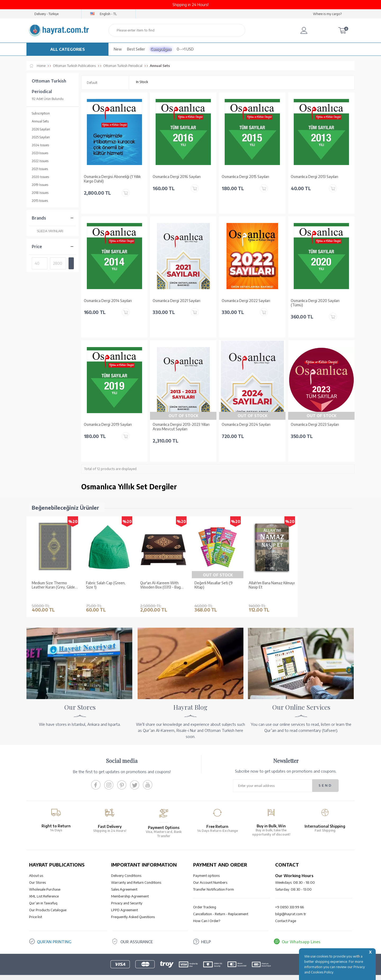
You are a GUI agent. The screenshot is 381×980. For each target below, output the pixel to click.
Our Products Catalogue (48, 902)
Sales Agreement (124, 881)
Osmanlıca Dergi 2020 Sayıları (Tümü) (315, 303)
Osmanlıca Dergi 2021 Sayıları (176, 301)
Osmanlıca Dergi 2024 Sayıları (246, 425)
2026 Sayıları (41, 129)
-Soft (190, 973)
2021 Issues (40, 169)
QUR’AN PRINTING (54, 934)
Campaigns (161, 49)
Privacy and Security (127, 895)
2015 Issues (40, 201)
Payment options (206, 868)
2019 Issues (40, 185)
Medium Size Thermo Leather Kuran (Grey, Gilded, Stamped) (55, 585)
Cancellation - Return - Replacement (221, 906)
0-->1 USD (185, 49)
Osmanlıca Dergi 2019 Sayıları (108, 425)
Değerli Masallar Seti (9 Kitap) (214, 585)
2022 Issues (40, 161)
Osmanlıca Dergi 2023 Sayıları (315, 425)
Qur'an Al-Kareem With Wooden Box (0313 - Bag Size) (160, 585)
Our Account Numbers (210, 874)
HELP (206, 934)
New (118, 49)
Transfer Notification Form (214, 881)
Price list (36, 909)
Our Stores (37, 874)
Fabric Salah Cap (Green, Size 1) (106, 585)
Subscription (41, 113)
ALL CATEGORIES (68, 49)
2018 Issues (40, 193)
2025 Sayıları (41, 137)
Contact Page (286, 913)
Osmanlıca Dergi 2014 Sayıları (108, 301)
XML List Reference (44, 888)
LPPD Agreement (124, 902)
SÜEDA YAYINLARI (47, 231)
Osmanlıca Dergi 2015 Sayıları (245, 177)
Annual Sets (40, 121)
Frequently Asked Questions (133, 909)
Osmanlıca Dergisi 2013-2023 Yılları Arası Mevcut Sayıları (181, 427)
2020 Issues (40, 177)
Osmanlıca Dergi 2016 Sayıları (177, 177)
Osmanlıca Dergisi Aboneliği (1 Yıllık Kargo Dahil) (112, 179)
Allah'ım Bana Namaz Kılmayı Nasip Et (272, 585)
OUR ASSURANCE (137, 934)
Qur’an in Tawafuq (43, 895)
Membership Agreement (130, 888)
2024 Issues (40, 145)
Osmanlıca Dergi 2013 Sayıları (314, 177)
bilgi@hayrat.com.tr (291, 906)
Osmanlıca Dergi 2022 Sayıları (246, 301)
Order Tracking (205, 899)
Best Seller (136, 49)
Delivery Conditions (126, 868)
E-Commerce (205, 973)
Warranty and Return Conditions (136, 874)
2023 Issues (40, 153)
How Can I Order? (207, 913)
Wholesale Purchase (45, 881)
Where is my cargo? (327, 14)
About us (36, 868)
